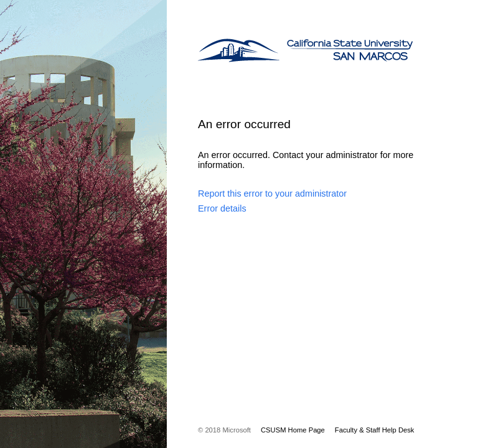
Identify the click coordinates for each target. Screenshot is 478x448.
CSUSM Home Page (293, 430)
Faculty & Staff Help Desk (375, 430)
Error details (222, 208)
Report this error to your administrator (272, 194)
